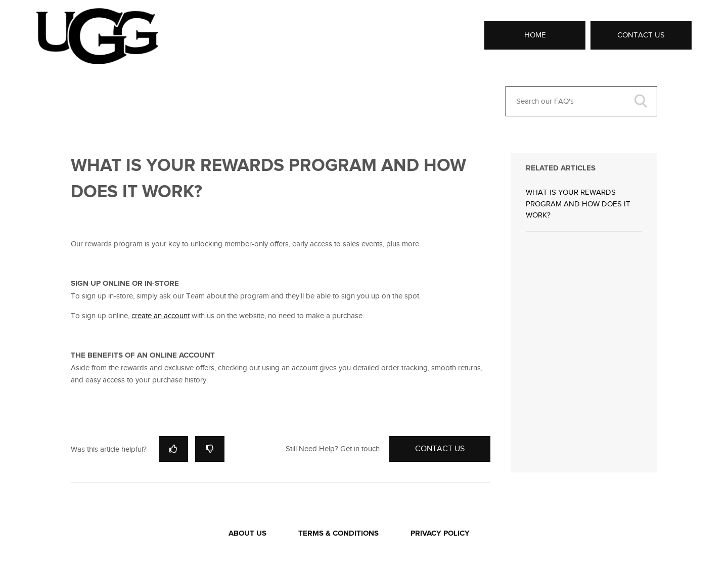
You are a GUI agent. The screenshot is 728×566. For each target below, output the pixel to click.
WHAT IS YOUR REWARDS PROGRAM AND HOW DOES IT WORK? (578, 204)
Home (535, 35)
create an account (161, 316)
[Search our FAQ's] (581, 101)
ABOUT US (247, 533)
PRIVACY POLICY (440, 533)
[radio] (173, 449)
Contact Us (641, 35)
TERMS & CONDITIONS (338, 533)
